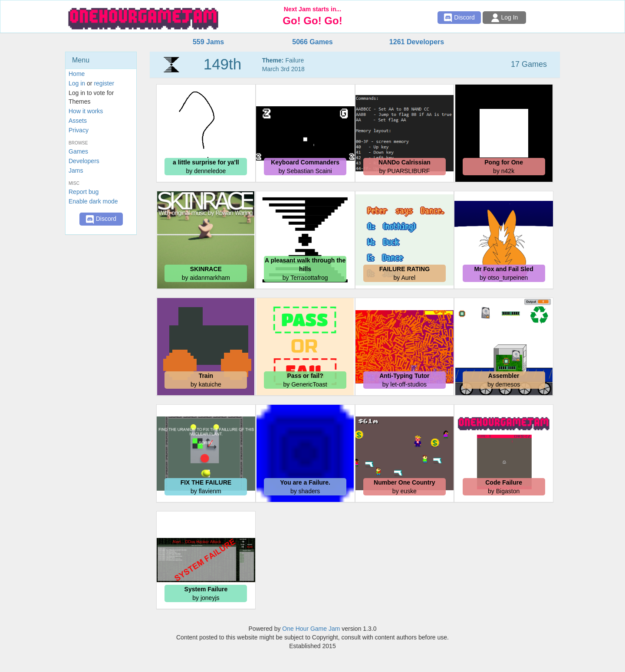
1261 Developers (417, 42)
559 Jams (208, 42)
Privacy (79, 130)
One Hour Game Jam (311, 629)
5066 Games (312, 42)
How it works (86, 111)
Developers (84, 161)
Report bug (84, 192)
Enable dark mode (93, 201)
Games (78, 151)
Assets (78, 121)
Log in (77, 83)
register (104, 83)
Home (77, 74)
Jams (76, 170)
